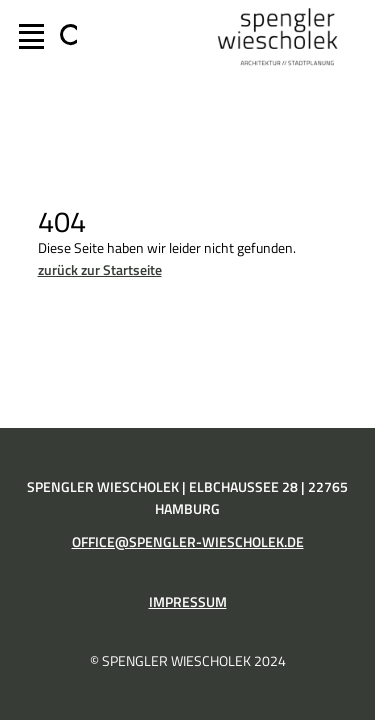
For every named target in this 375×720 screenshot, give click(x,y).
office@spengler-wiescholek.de (188, 542)
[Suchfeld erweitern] (64, 37)
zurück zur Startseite (100, 270)
